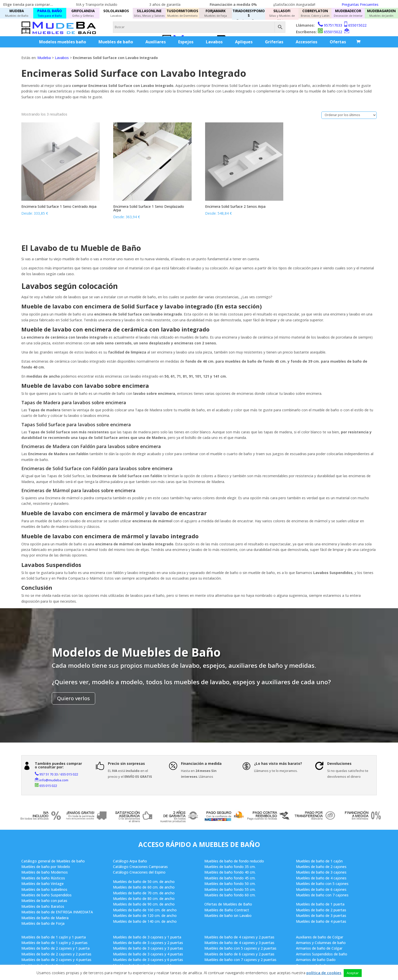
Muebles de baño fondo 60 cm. (230, 895)
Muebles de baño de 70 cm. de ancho (144, 893)
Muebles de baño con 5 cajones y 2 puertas (240, 948)
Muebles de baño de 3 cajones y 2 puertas (148, 943)
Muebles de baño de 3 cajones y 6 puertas (148, 960)
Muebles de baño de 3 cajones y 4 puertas (148, 954)
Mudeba (44, 58)
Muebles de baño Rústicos (43, 878)
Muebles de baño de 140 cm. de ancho (145, 921)
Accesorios (306, 42)
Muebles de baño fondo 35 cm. (230, 867)
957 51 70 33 (48, 774)
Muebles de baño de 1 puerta (320, 904)
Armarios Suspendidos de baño (322, 954)
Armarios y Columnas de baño (321, 943)
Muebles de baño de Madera (45, 918)
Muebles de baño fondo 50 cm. (230, 884)
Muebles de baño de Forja (43, 923)
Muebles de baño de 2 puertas (321, 910)
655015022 (357, 25)
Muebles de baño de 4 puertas (321, 921)
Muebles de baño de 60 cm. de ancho (144, 887)
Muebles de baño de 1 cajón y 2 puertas (54, 943)
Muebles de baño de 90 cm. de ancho (144, 904)
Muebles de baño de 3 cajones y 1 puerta (147, 937)
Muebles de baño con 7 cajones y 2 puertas (240, 960)
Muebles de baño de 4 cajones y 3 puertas (239, 943)
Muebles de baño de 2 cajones (321, 867)
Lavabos (214, 42)
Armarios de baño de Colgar (319, 948)
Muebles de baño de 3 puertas (321, 916)
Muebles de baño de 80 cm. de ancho (144, 899)
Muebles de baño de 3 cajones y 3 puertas (148, 948)
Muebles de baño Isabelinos (44, 889)
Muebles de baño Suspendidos (46, 895)
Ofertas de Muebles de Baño (228, 904)
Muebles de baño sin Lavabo (228, 916)
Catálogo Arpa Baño (130, 861)
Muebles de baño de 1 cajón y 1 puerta (54, 937)
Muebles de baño (116, 42)
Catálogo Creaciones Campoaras (140, 867)
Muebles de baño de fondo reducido (234, 861)
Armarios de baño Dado (316, 960)
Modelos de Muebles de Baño (136, 652)
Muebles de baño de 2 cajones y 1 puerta (55, 948)
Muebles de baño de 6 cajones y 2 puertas (239, 954)
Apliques (244, 42)
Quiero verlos (73, 698)
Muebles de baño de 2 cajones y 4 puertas (56, 960)
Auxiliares (156, 42)
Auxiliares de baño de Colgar (320, 937)
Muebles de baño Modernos (45, 872)
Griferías (274, 42)
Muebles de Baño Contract (227, 910)
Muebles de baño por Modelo (46, 867)
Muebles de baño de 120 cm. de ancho (145, 916)
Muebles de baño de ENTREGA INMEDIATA (57, 912)
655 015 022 (69, 774)
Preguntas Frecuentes (360, 4)
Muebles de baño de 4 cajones (321, 878)
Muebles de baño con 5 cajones (322, 884)
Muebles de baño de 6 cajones (321, 889)
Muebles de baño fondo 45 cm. (230, 878)
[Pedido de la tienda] (349, 115)
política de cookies (324, 973)
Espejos (186, 42)
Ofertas (338, 42)
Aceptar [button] (353, 973)
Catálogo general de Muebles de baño (53, 861)
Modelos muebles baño (63, 42)
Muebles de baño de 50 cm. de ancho (144, 882)
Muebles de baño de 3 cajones (321, 872)
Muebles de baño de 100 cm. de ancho (145, 910)
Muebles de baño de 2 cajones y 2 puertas (56, 954)
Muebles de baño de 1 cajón (319, 861)
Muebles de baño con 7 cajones (322, 895)
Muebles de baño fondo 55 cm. (230, 889)
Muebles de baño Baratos (43, 906)
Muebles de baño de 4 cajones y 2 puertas (239, 937)
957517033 (333, 25)
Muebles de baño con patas (44, 901)
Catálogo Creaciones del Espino (139, 872)
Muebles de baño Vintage (43, 884)
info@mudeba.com (54, 780)
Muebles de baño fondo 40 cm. (230, 872)
